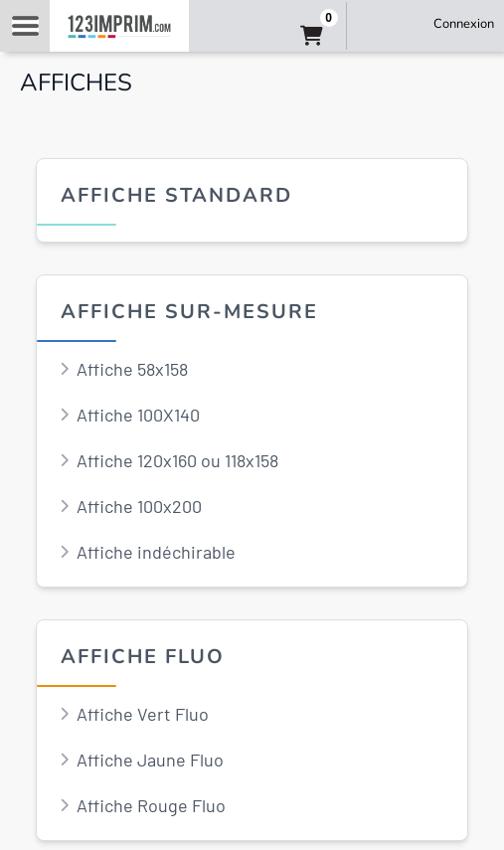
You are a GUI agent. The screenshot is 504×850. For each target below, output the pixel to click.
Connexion (464, 24)
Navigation (25, 26)
